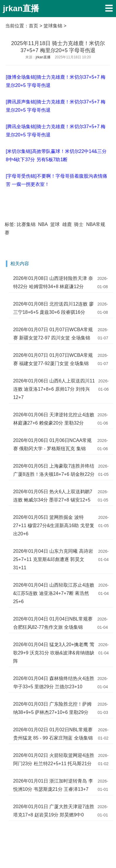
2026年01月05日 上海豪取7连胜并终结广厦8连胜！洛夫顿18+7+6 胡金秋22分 (54, 470)
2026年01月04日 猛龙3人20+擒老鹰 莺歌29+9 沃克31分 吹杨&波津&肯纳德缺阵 (54, 653)
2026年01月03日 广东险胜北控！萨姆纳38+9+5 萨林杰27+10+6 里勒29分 (53, 708)
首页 (33, 26)
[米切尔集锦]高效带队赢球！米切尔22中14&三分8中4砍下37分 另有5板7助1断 (56, 155)
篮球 (55, 224)
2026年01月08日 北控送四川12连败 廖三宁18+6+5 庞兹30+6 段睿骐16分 (53, 308)
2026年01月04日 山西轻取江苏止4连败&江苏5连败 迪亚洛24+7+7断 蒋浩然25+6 (54, 593)
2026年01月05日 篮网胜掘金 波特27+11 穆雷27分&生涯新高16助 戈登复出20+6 (54, 525)
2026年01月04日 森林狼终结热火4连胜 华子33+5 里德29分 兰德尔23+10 (54, 683)
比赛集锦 (26, 224)
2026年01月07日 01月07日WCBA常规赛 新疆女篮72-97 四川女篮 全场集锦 (53, 334)
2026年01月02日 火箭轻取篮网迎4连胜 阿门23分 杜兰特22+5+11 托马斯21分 (54, 759)
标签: (10, 224)
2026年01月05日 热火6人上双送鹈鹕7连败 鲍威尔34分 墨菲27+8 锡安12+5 (53, 496)
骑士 (79, 224)
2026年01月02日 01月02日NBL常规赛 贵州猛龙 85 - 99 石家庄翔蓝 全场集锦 (53, 734)
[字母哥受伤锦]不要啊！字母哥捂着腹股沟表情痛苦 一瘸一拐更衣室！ (57, 180)
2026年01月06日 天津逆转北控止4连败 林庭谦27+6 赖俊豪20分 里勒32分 (54, 419)
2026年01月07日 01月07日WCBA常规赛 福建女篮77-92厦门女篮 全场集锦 (53, 359)
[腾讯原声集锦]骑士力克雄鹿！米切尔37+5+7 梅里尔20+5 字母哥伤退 (56, 106)
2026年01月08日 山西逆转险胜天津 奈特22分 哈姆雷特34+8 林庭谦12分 (53, 282)
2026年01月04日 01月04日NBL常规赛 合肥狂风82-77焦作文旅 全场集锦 (53, 623)
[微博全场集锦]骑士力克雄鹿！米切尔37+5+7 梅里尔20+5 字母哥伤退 (56, 81)
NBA (43, 224)
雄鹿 (67, 224)
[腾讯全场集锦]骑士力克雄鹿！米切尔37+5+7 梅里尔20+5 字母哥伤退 (56, 131)
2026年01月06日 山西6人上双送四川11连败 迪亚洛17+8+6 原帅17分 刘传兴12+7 (54, 389)
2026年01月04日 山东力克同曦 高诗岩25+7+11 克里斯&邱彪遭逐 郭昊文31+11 (53, 559)
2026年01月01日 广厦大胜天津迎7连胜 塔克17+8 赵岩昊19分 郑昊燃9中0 (54, 811)
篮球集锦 (53, 26)
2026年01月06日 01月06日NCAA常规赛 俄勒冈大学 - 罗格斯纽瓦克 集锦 (53, 444)
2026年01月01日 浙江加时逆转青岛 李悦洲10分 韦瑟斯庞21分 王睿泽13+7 (53, 785)
